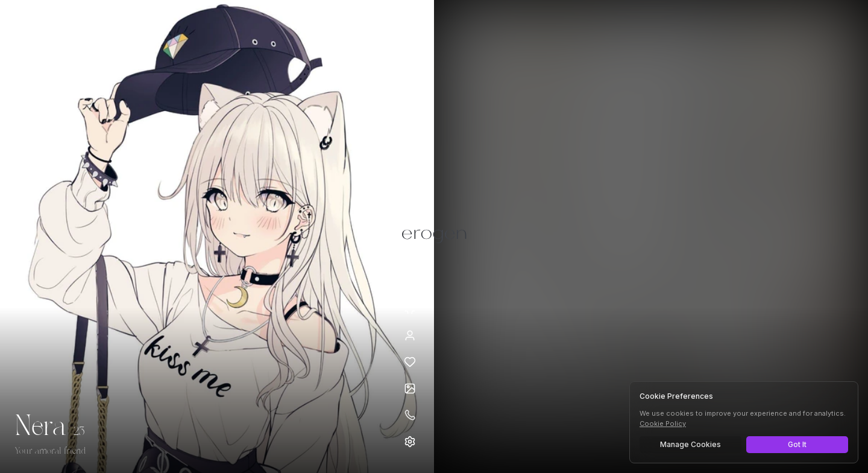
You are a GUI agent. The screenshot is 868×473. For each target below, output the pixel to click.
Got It (797, 444)
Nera (40, 427)
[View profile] (410, 335)
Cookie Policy (663, 424)
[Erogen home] (47, 27)
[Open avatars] (410, 389)
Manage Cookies (690, 444)
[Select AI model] (390, 26)
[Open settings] (410, 442)
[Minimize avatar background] (410, 309)
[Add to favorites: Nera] (410, 362)
